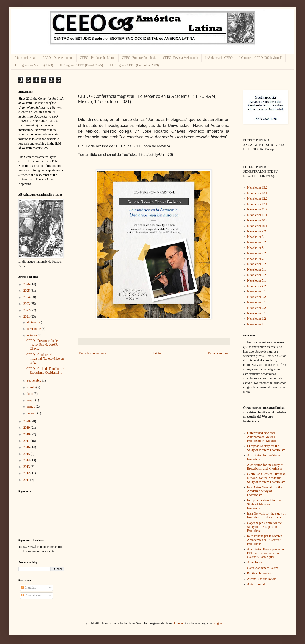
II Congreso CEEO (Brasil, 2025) (81, 65)
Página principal (25, 58)
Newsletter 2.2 (257, 308)
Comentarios (31, 595)
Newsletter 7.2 (257, 253)
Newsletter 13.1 (257, 193)
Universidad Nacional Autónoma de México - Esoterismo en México (262, 437)
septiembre (35, 381)
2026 (27, 284)
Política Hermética (259, 573)
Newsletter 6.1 (257, 270)
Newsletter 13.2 (257, 188)
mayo (31, 400)
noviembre (34, 329)
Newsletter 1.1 (257, 324)
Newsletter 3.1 (257, 302)
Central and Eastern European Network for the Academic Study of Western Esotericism (266, 478)
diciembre (34, 322)
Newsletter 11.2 (257, 209)
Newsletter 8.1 (257, 248)
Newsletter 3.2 (257, 297)
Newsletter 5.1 (257, 281)
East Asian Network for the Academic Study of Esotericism (265, 491)
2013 (27, 467)
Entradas (28, 588)
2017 (27, 441)
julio (30, 394)
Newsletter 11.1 (257, 215)
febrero (32, 413)
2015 (27, 454)
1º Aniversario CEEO (219, 58)
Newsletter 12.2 (257, 199)
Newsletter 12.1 (257, 204)
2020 (27, 421)
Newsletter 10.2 (257, 220)
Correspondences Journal (263, 568)
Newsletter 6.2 (257, 264)
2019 (27, 428)
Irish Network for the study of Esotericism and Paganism (266, 515)
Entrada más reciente (93, 353)
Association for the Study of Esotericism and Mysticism (265, 467)
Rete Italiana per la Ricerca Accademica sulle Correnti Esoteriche (265, 540)
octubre (32, 335)
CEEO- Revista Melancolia (180, 58)
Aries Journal (256, 562)
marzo (31, 407)
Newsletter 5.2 (257, 275)
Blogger (218, 623)
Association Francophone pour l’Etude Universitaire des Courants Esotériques (267, 553)
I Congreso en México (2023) (34, 65)
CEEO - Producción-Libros (98, 58)
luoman (179, 623)
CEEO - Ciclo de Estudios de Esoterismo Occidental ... (45, 371)
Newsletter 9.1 (257, 237)
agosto (32, 387)
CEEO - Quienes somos (58, 58)
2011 (27, 480)
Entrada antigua (218, 353)
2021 (27, 317)
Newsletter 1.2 (257, 319)
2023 (27, 304)
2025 (27, 291)
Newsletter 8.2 (257, 242)
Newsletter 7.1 (257, 259)
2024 (27, 297)
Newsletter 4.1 (257, 291)
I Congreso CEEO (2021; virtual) (261, 58)
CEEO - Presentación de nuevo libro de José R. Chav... (42, 345)
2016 (27, 447)
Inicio (157, 353)
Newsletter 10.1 (257, 226)
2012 (27, 473)
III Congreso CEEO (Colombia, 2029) (134, 65)
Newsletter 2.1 (257, 313)
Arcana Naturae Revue (262, 579)
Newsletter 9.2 (257, 231)
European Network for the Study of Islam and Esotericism (264, 504)
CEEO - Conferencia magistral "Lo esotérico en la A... (45, 359)
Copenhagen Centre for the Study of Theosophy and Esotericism (265, 527)
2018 (27, 434)
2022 (27, 310)
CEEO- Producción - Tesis (139, 58)
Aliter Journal (256, 584)
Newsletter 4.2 (257, 286)
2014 (27, 460)
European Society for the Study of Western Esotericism (266, 448)
